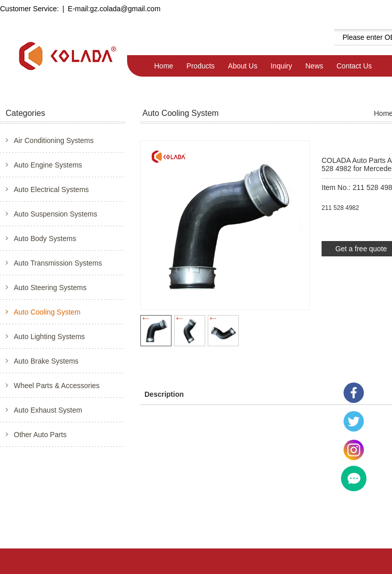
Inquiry (281, 66)
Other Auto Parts (40, 435)
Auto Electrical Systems (51, 189)
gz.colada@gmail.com (125, 9)
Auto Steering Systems (50, 288)
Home (164, 66)
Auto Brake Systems (46, 361)
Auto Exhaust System (48, 410)
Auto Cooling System (47, 312)
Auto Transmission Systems (58, 263)
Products (200, 66)
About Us (243, 66)
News (314, 66)
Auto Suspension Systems (55, 214)
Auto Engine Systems (48, 165)
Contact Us (354, 66)
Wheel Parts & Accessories (57, 386)
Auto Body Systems (45, 238)
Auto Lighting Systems (49, 337)
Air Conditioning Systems (54, 140)
